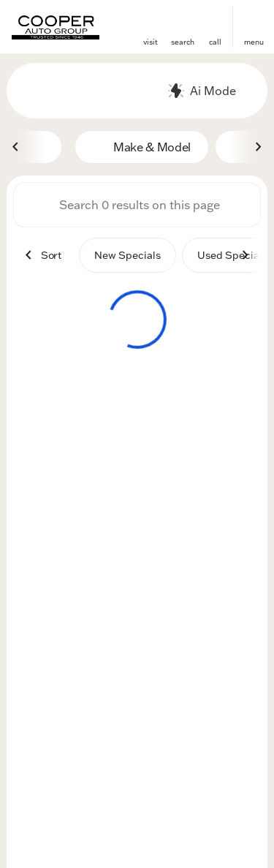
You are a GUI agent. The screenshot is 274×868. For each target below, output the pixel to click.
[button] (151, 27)
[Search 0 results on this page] (137, 205)
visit (151, 42)
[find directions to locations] (151, 20)
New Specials (128, 255)
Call (215, 42)
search (183, 42)
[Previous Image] (16, 147)
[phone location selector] (215, 20)
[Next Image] (258, 147)
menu (254, 42)
